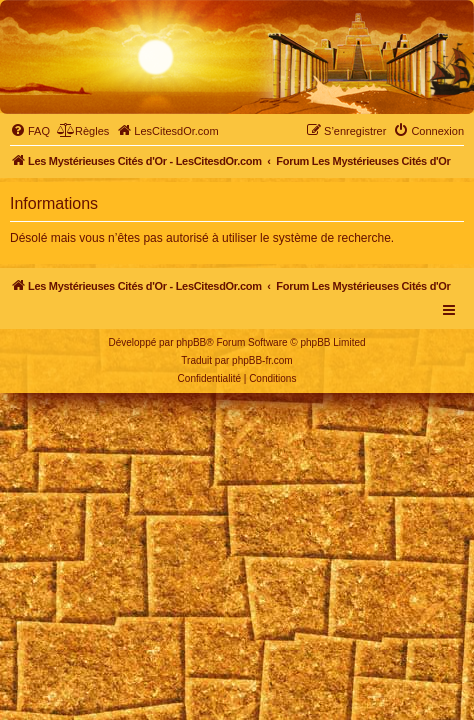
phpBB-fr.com (262, 360)
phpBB (191, 342)
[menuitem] (30, 131)
